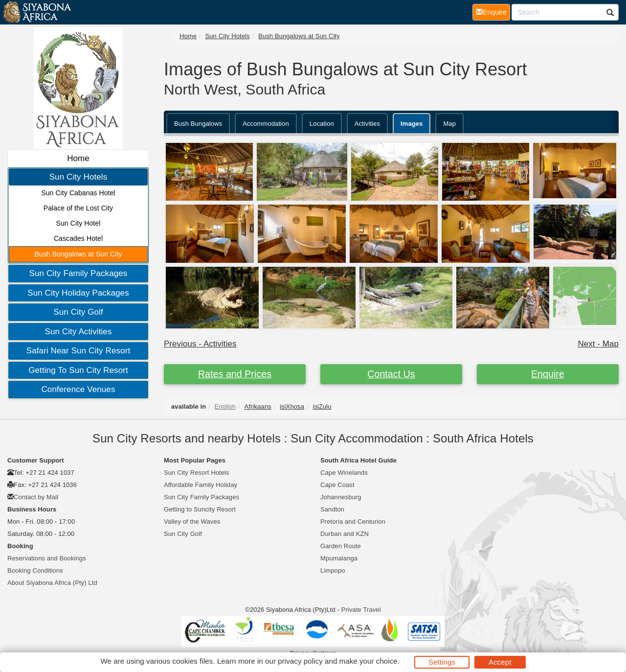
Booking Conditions (35, 570)
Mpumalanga (339, 558)
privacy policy (300, 661)
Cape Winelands (344, 473)
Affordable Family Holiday (201, 485)
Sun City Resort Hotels (197, 473)
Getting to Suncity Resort (200, 509)
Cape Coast (337, 485)
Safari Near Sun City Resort (78, 351)
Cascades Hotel (78, 238)
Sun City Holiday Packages (78, 293)
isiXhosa (292, 406)
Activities (367, 124)
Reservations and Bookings (47, 558)
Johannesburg (341, 497)
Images (412, 124)
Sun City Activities (78, 332)
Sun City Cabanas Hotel (78, 193)
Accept (500, 662)
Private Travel (361, 610)
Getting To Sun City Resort (78, 370)
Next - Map (598, 344)
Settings (442, 662)
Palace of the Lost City (78, 208)
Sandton (332, 509)
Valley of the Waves (192, 521)
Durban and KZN (345, 534)
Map (449, 124)
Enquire (548, 374)
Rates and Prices (235, 374)
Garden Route (341, 546)
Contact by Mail (36, 497)
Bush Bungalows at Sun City (78, 254)
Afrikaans (258, 406)
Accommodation (266, 124)
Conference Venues (78, 389)
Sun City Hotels (78, 177)
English (225, 406)
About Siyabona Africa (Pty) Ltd (52, 583)
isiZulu (322, 406)
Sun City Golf (78, 312)
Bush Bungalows (198, 124)
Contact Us (391, 374)
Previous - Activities (200, 344)
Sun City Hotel (78, 223)
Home (78, 158)
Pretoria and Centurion (353, 521)
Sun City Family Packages (78, 273)
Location (322, 124)
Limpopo (333, 570)
